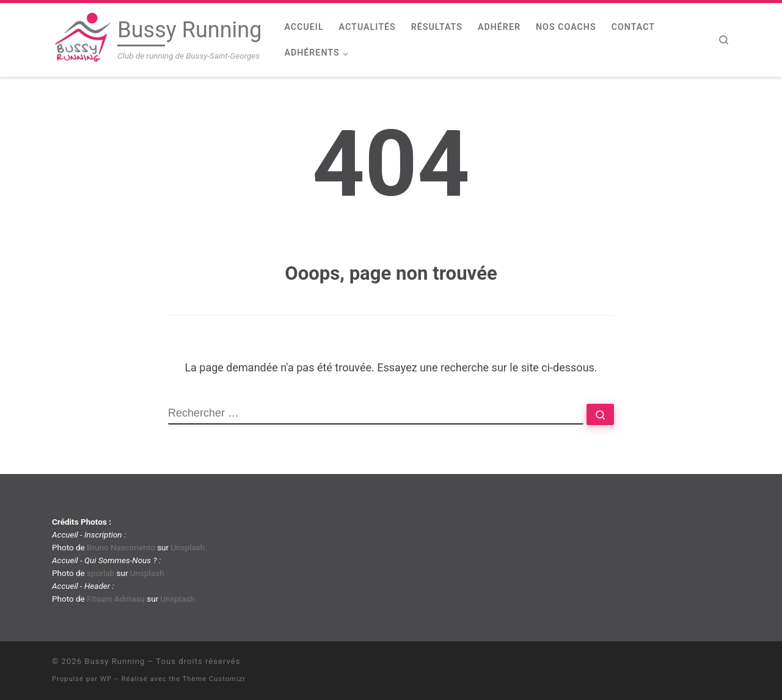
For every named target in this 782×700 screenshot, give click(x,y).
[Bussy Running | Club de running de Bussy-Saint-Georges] (82, 38)
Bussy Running (115, 661)
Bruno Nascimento (121, 547)
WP (106, 679)
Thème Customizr (214, 679)
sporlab (100, 573)
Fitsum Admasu (116, 599)
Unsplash (188, 547)
